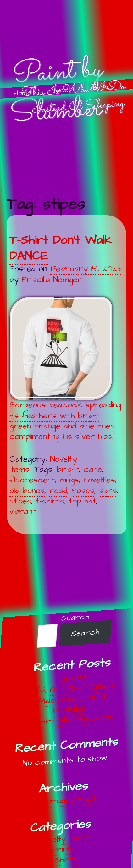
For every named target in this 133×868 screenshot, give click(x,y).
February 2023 (66, 801)
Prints (63, 849)
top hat (83, 501)
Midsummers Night (72, 699)
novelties (99, 480)
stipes (20, 501)
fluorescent (32, 480)
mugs (69, 480)
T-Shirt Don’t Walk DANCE (61, 248)
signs (108, 491)
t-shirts (50, 501)
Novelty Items (64, 839)
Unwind (74, 678)
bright (68, 470)
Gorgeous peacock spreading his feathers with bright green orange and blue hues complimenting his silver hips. (65, 369)
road (58, 491)
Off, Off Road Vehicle (73, 689)
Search (75, 617)
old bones (27, 491)
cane (93, 470)
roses (83, 491)
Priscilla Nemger (52, 280)
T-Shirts (62, 860)
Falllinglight (72, 710)
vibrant (23, 512)
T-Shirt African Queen (71, 720)
